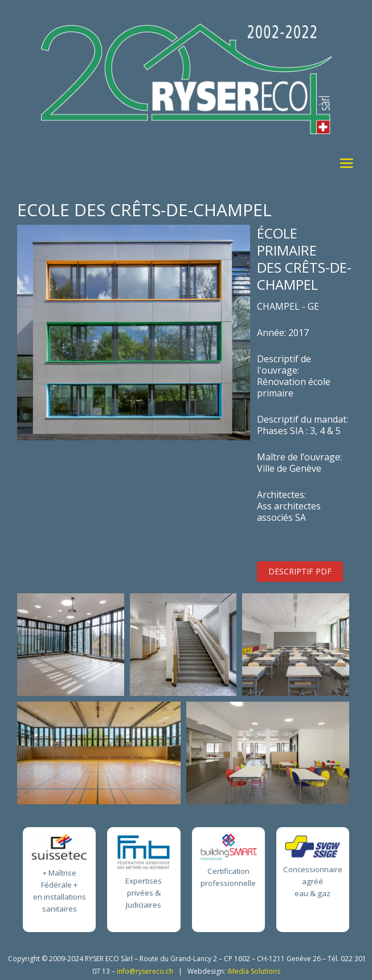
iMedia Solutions (254, 971)
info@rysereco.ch (145, 971)
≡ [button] (346, 165)
